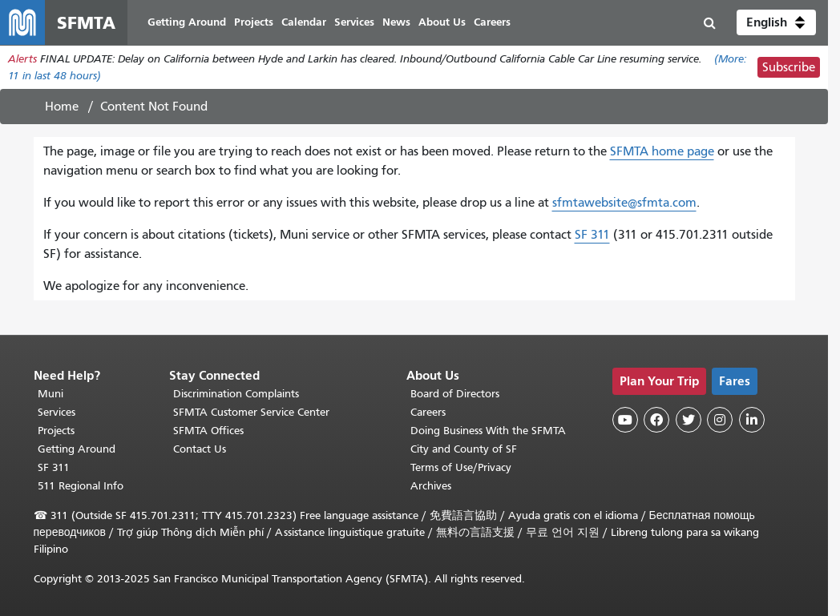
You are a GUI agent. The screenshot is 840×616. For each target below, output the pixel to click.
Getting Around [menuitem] (187, 22)
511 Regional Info (81, 486)
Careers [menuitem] (492, 22)
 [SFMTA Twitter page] (689, 420)
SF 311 (592, 235)
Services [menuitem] (354, 22)
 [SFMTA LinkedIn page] (752, 420)
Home (62, 107)
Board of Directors (455, 394)
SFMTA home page (662, 151)
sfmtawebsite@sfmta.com (624, 203)
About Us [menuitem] (442, 22)
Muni (50, 394)
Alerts (22, 59)
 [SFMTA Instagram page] (720, 420)
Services (57, 412)
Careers (428, 412)
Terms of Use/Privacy (461, 467)
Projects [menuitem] (254, 22)
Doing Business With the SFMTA (488, 431)
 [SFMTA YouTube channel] (625, 420)
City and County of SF (464, 449)
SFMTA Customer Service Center (251, 412)
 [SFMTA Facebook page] (656, 420)
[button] (776, 22)
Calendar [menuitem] (304, 22)
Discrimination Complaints (236, 394)
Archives (431, 486)
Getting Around (77, 449)
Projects (56, 431)
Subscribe (789, 67)
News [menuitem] (396, 22)
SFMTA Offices (208, 431)
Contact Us (200, 449)
